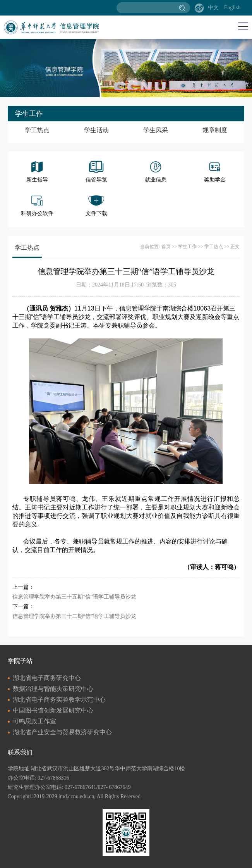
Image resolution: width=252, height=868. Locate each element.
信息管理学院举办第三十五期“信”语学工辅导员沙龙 (74, 597)
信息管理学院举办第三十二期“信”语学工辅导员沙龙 (74, 616)
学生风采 (156, 130)
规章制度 (215, 130)
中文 (213, 8)
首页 (166, 247)
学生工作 (187, 247)
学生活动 (96, 130)
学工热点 (37, 130)
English (232, 8)
